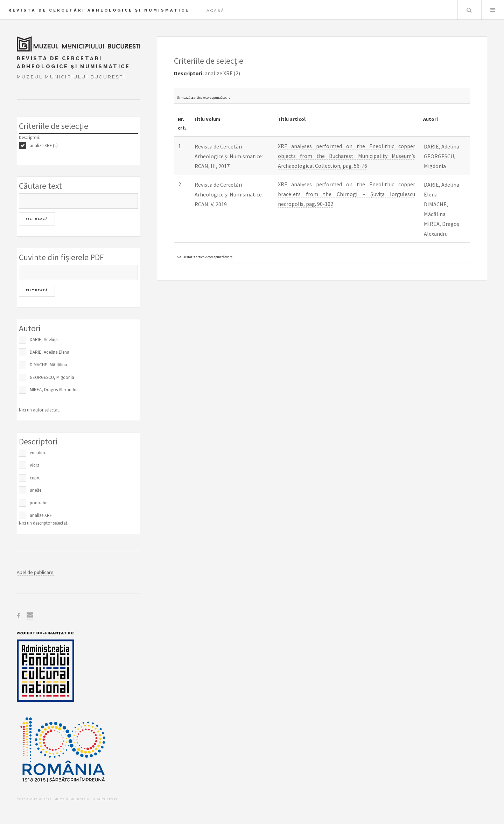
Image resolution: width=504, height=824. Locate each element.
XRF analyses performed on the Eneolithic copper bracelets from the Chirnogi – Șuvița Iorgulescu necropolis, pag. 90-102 (346, 194)
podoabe (38, 503)
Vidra (35, 465)
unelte (36, 490)
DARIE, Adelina (44, 340)
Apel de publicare (35, 572)
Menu (493, 10)
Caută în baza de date (469, 10)
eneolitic (38, 453)
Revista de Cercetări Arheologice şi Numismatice (99, 10)
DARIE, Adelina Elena (50, 352)
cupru (35, 478)
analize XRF (41, 515)
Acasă (216, 11)
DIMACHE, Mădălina (48, 365)
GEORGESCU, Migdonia (52, 377)
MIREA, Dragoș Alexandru (54, 390)
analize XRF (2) (44, 146)
